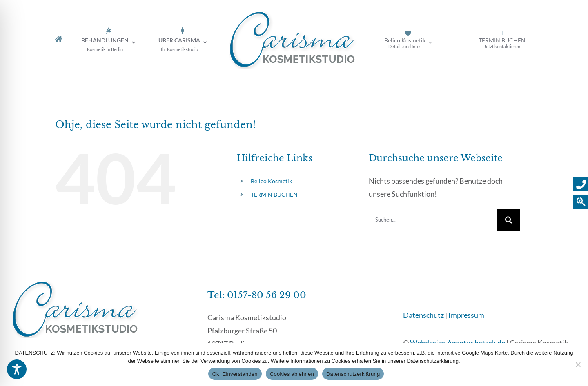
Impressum (466, 315)
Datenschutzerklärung (353, 374)
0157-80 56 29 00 (267, 295)
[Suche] (509, 220)
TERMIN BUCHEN (274, 194)
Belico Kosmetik (271, 181)
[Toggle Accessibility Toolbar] (17, 369)
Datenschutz (423, 315)
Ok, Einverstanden (235, 374)
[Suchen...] (433, 220)
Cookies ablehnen (292, 374)
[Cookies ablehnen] (578, 364)
